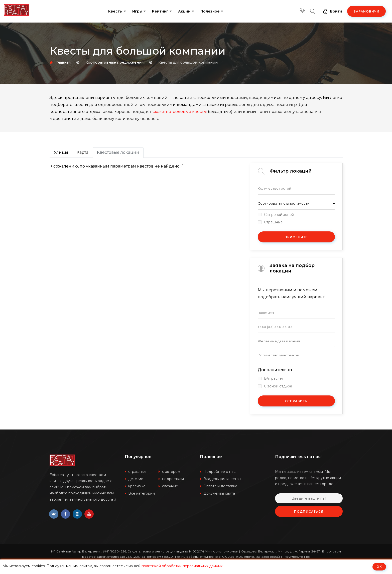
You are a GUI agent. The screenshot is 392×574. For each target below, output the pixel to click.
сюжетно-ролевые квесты (180, 112)
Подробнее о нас (219, 472)
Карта (83, 152)
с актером (171, 472)
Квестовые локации (118, 152)
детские (136, 479)
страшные (137, 472)
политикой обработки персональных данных (182, 566)
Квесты (115, 11)
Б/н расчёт (274, 379)
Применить (296, 237)
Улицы (61, 152)
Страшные (273, 222)
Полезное (210, 11)
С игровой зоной (279, 215)
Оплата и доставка (220, 486)
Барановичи (366, 11)
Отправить (296, 401)
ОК (379, 567)
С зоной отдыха (278, 386)
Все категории (142, 493)
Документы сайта (219, 493)
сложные (170, 486)
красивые (137, 486)
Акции (184, 11)
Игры (137, 11)
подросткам (173, 479)
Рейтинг (160, 11)
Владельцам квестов (222, 479)
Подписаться (309, 512)
